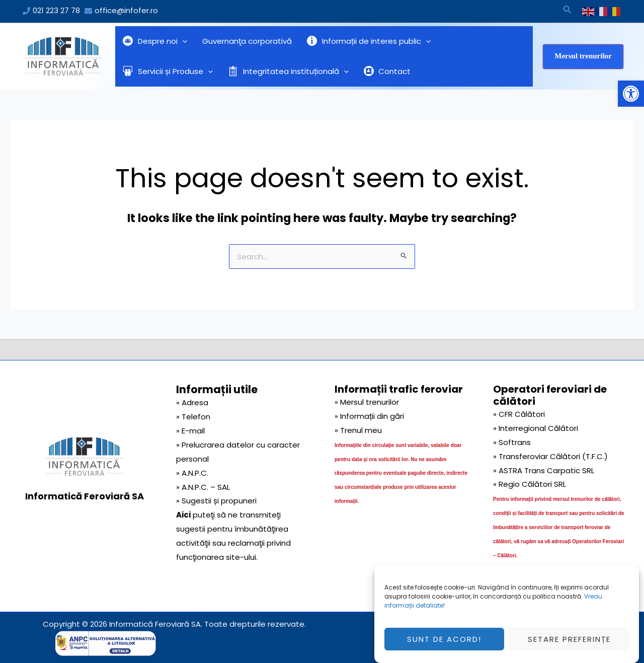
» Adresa (192, 402)
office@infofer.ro (126, 10)
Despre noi (155, 41)
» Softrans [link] (512, 442)
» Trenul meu (358, 430)
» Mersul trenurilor (367, 402)
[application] (182, 41)
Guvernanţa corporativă (247, 41)
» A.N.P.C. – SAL (203, 487)
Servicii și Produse (168, 71)
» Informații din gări (369, 416)
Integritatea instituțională (288, 71)
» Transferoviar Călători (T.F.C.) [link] (550, 456)
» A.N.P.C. (192, 473)
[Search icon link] (568, 11)
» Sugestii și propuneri (216, 501)
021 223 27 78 (56, 10)
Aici (183, 515)
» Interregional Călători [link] (536, 428)
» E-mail (190, 431)
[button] (631, 94)
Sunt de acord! (444, 642)
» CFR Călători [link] (519, 414)
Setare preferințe (569, 642)
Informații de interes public (369, 41)
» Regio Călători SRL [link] (530, 484)
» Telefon (193, 417)
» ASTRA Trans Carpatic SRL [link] (544, 470)
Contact (387, 71)
